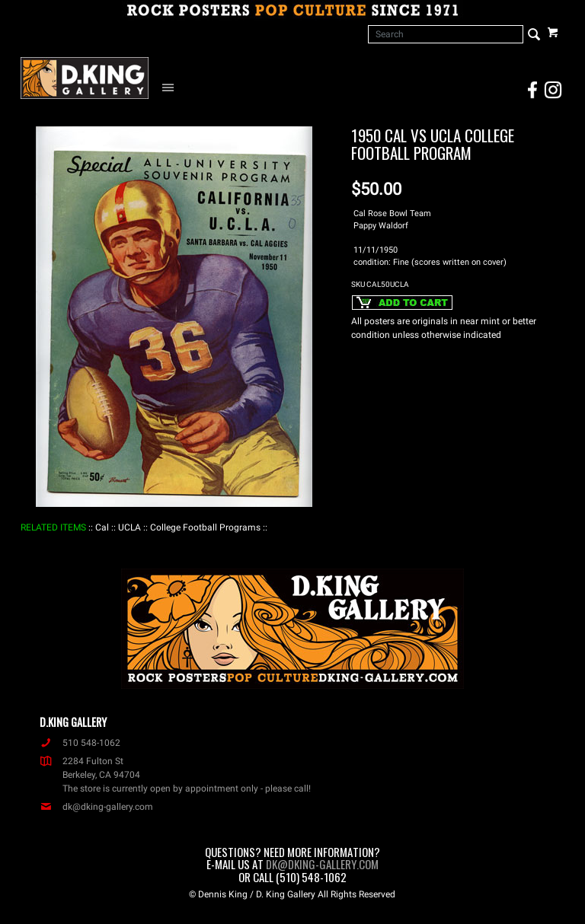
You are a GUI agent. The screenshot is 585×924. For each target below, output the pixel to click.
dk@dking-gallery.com (96, 807)
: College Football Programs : (205, 527)
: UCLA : (129, 527)
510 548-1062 (80, 743)
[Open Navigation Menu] (171, 87)
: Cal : (102, 527)
